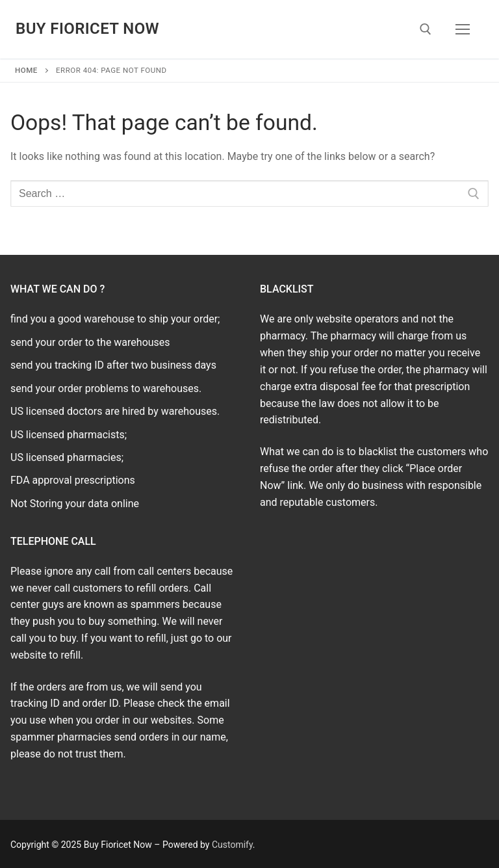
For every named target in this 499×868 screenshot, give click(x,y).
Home (26, 70)
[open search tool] (426, 29)
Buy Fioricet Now (87, 29)
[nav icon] (463, 29)
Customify (232, 845)
